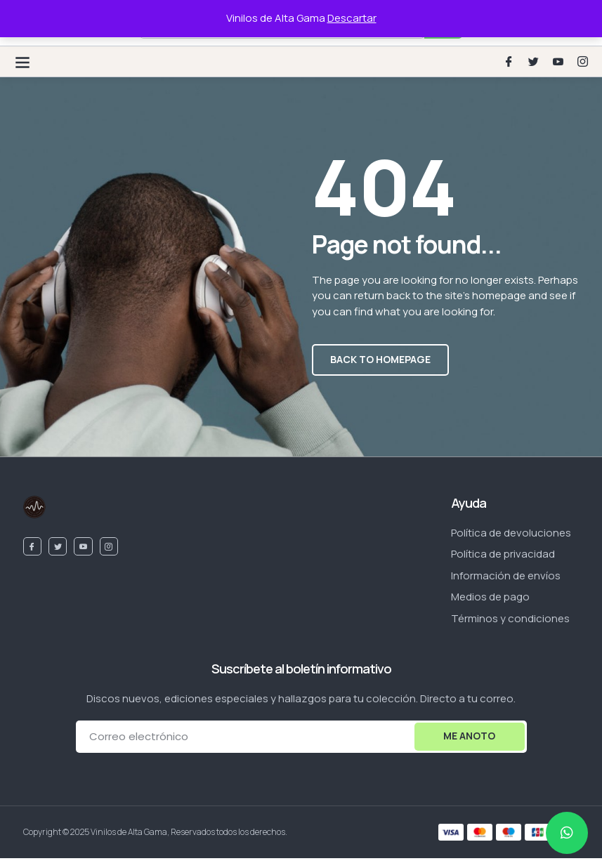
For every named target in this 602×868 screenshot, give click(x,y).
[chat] (567, 833)
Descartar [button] (352, 18)
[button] (22, 61)
